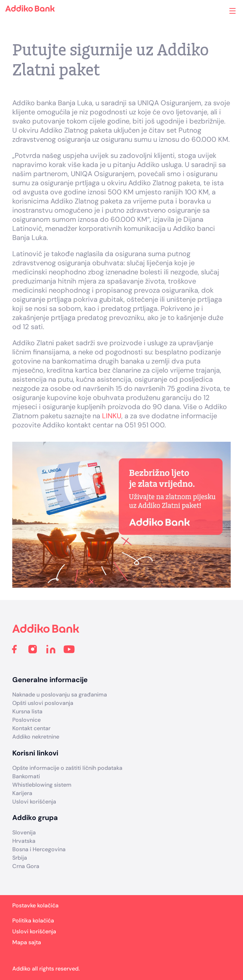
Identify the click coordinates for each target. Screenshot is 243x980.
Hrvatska (24, 841)
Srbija (20, 858)
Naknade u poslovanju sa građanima (60, 695)
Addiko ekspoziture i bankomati (221, 12)
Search (204, 11)
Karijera (22, 793)
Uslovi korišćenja (34, 802)
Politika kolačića (33, 921)
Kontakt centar (31, 728)
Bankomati (26, 776)
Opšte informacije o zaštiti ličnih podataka (67, 768)
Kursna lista (27, 711)
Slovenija (24, 832)
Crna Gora (26, 866)
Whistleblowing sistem (42, 785)
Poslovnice (26, 720)
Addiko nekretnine (36, 737)
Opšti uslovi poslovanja (43, 703)
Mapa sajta (27, 942)
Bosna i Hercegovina (39, 849)
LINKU (112, 416)
